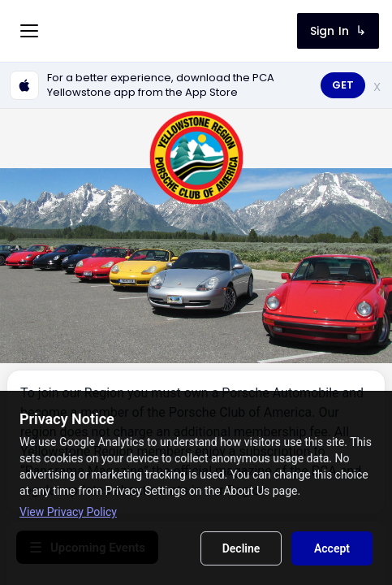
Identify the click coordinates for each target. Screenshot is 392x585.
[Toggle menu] (29, 31)
